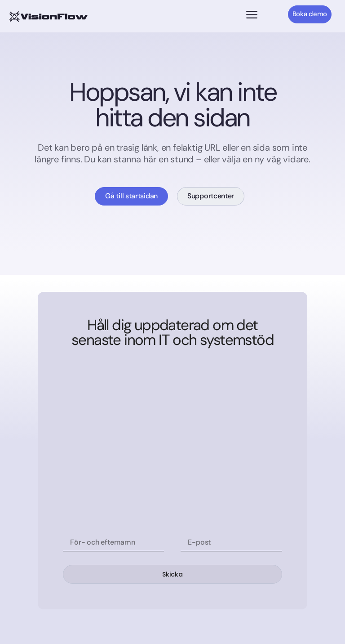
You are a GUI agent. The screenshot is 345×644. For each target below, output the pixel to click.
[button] (252, 16)
